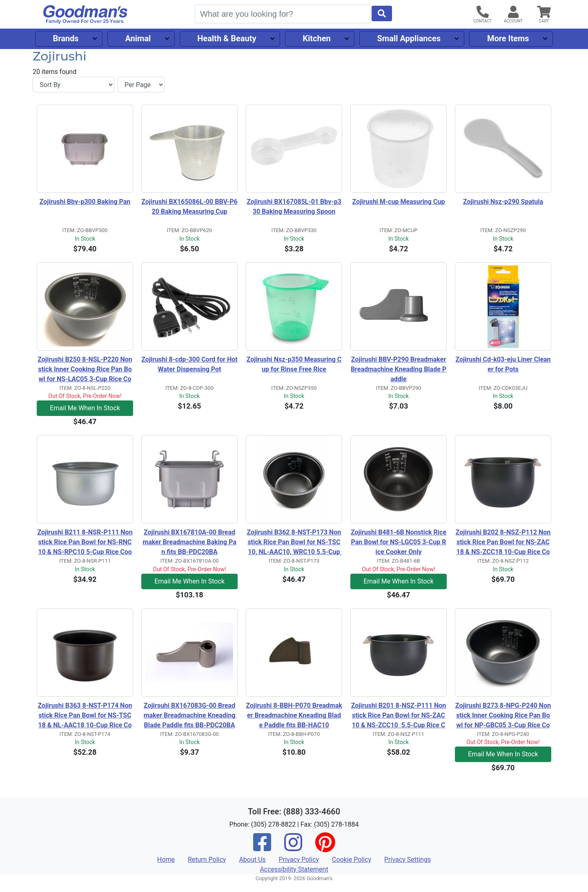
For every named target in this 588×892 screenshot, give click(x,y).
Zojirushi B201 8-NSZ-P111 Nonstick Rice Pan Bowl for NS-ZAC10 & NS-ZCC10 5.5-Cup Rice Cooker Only (399, 716)
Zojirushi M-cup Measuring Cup (399, 202)
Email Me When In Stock (85, 408)
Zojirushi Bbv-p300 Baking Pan (85, 202)
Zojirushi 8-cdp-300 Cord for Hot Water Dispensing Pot (189, 364)
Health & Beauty (227, 38)
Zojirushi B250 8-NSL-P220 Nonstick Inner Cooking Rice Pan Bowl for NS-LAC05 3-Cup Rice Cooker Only (85, 370)
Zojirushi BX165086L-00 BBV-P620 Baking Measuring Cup (189, 207)
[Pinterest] (325, 848)
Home (166, 860)
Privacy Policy (299, 860)
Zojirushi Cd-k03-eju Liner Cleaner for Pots (503, 364)
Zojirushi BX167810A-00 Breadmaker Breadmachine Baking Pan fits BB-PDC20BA (189, 542)
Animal (138, 38)
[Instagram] (293, 848)
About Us (252, 860)
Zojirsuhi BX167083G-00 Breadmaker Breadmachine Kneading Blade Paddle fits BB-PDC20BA (190, 715)
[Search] (283, 14)
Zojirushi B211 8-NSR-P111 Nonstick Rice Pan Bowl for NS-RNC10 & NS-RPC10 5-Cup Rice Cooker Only (85, 543)
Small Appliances (409, 38)
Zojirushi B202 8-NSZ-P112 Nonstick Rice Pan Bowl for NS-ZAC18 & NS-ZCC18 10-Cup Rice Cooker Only (503, 543)
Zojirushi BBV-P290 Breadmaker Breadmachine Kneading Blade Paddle (399, 369)
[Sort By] (73, 85)
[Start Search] (382, 13)
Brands (66, 38)
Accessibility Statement (294, 869)
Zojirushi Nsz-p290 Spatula (503, 202)
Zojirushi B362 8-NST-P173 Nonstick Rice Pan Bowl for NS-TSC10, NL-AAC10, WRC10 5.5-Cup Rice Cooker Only (294, 543)
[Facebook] (262, 848)
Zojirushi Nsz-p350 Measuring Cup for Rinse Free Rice (294, 364)
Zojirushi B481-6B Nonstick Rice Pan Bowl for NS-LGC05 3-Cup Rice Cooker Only (399, 542)
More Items (508, 38)
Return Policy (207, 860)
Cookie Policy (352, 860)
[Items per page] (141, 85)
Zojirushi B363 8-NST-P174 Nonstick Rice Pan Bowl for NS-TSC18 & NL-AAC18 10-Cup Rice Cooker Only (85, 716)
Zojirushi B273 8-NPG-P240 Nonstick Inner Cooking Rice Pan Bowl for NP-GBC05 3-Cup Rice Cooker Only (503, 716)
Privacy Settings (408, 860)
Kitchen (316, 38)
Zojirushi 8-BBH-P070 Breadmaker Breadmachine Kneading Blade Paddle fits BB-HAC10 (294, 715)
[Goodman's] (85, 15)
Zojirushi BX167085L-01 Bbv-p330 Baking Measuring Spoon (294, 207)
